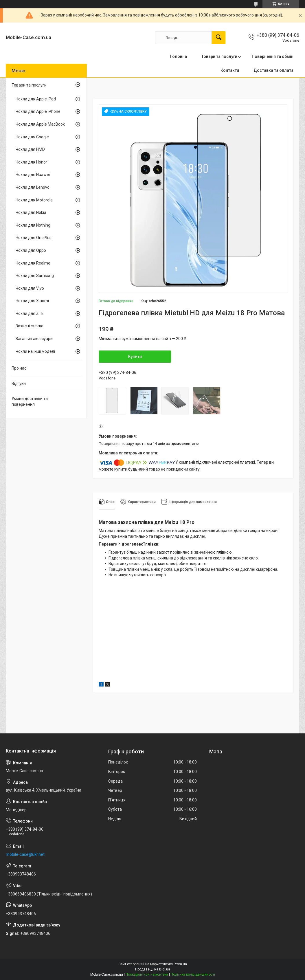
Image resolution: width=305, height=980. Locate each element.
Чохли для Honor (31, 162)
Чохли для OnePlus (34, 238)
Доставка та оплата (273, 70)
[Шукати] (218, 38)
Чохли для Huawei (33, 175)
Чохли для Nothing (33, 225)
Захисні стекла (30, 326)
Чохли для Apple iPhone (38, 111)
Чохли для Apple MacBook (40, 124)
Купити (135, 357)
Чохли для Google (32, 137)
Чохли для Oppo (31, 250)
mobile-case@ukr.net (25, 854)
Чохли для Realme (33, 263)
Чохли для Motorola (34, 200)
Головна (179, 56)
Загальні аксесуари (34, 339)
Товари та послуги (219, 56)
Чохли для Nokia (31, 212)
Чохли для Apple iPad (36, 99)
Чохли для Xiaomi (32, 301)
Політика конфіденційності (193, 975)
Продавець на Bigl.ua (153, 969)
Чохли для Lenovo (33, 187)
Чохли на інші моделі (35, 351)
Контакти (230, 70)
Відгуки (19, 383)
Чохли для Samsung (35, 276)
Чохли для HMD (30, 149)
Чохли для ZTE (30, 313)
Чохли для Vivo (30, 288)
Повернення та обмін (273, 56)
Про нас (19, 368)
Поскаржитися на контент (147, 975)
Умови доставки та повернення (30, 401)
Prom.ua (180, 964)
